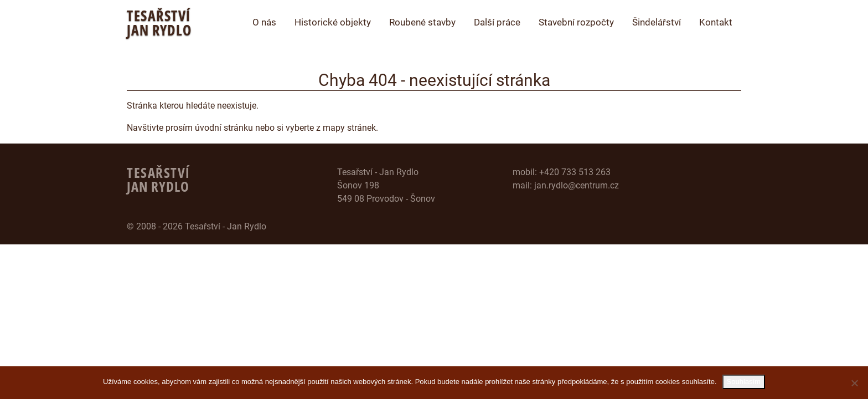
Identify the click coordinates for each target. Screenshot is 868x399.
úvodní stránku (224, 128)
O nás (264, 22)
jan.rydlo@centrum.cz (577, 185)
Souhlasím (744, 382)
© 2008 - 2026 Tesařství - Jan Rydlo (197, 226)
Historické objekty (333, 22)
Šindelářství (657, 22)
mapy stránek (349, 128)
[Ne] (854, 383)
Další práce (497, 22)
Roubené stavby (422, 22)
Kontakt (716, 22)
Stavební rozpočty (576, 22)
